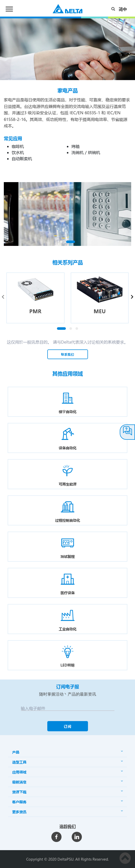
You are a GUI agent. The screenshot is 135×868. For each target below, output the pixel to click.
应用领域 (67, 772)
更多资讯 (67, 812)
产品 (67, 752)
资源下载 (67, 792)
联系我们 (68, 354)
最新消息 (67, 782)
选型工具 (67, 762)
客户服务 (67, 802)
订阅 (68, 726)
